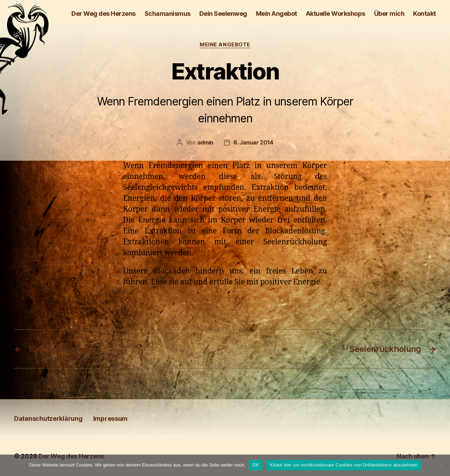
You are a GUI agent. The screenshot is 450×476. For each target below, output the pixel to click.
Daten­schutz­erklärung (48, 419)
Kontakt (425, 14)
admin (205, 142)
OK (256, 465)
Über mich (389, 14)
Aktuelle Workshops (336, 14)
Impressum (111, 419)
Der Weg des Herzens (104, 14)
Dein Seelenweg (223, 14)
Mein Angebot (277, 14)
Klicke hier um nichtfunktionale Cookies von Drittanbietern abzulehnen (343, 465)
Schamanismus (168, 14)
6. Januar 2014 (253, 142)
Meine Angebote (225, 45)
